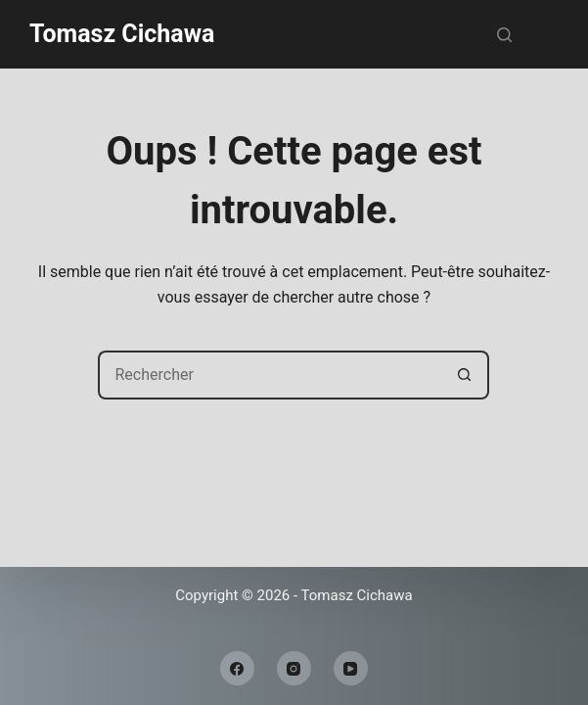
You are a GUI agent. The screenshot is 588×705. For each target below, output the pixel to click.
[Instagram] (294, 668)
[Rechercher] (504, 35)
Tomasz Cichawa (122, 34)
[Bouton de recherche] (465, 375)
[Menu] (550, 34)
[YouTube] (351, 668)
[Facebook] (237, 668)
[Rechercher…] (269, 375)
